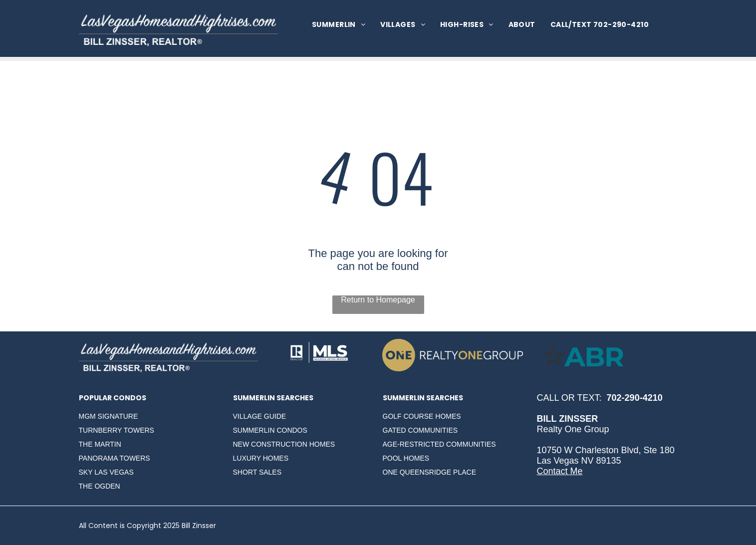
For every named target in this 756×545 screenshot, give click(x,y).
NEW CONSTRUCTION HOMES (284, 444)
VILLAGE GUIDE (260, 416)
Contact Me (560, 471)
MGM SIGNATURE (109, 416)
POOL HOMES (406, 458)
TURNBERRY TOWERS (117, 430)
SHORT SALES (257, 472)
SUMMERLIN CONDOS (270, 430)
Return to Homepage (378, 300)
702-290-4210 (635, 398)
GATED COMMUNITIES (420, 430)
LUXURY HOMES (261, 458)
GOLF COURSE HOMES (422, 416)
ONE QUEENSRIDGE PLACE (430, 472)
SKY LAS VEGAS (106, 472)
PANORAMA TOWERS (115, 458)
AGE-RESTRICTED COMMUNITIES (439, 444)
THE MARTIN (100, 444)
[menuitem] (339, 25)
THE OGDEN (100, 486)
